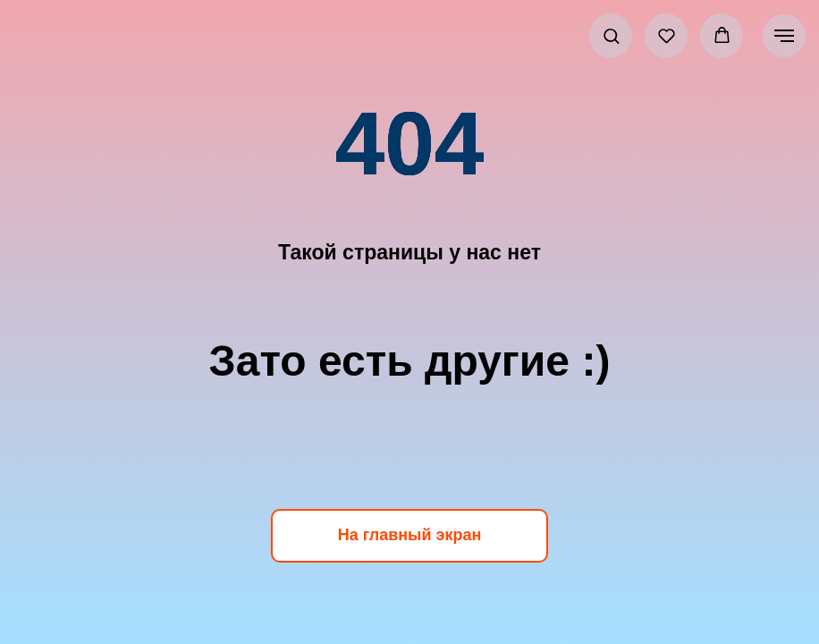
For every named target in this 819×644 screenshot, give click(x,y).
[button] (611, 35)
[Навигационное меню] (784, 36)
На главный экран (410, 535)
